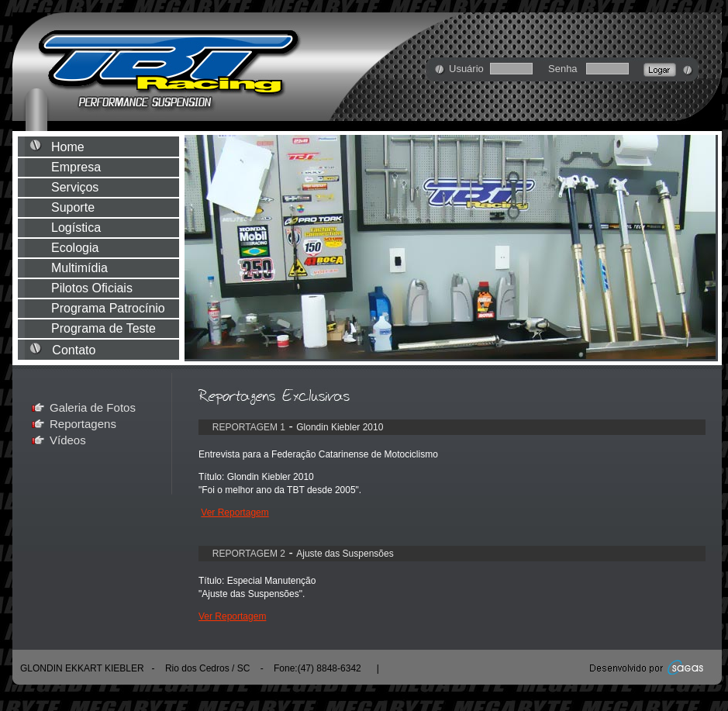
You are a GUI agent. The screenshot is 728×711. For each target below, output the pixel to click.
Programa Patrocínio (110, 308)
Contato (105, 350)
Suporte (109, 207)
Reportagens (83, 424)
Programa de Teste (109, 328)
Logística (110, 228)
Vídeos (68, 440)
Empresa (109, 167)
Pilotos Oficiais (111, 288)
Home (107, 147)
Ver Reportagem (235, 513)
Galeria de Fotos (93, 407)
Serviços (109, 187)
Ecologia (109, 248)
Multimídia (110, 268)
